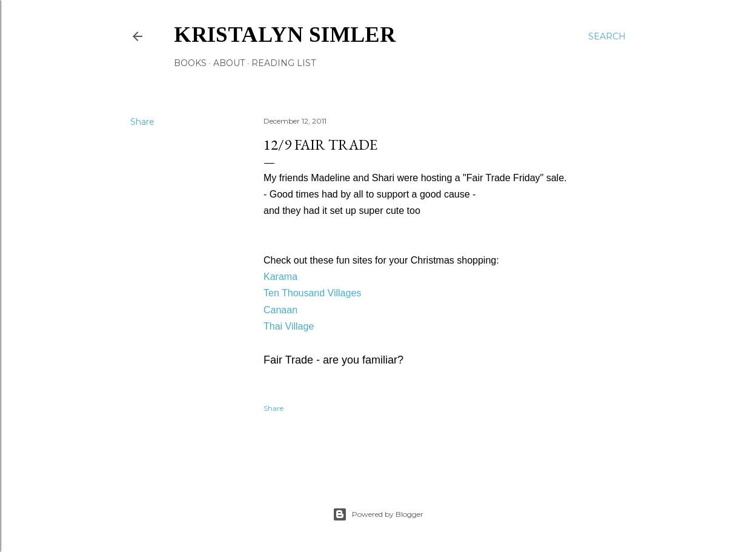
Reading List (283, 63)
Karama (280, 277)
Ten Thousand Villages (312, 293)
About (229, 63)
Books (190, 63)
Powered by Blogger (378, 514)
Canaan (280, 310)
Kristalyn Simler (285, 35)
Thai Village (289, 326)
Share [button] (142, 122)
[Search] (607, 36)
